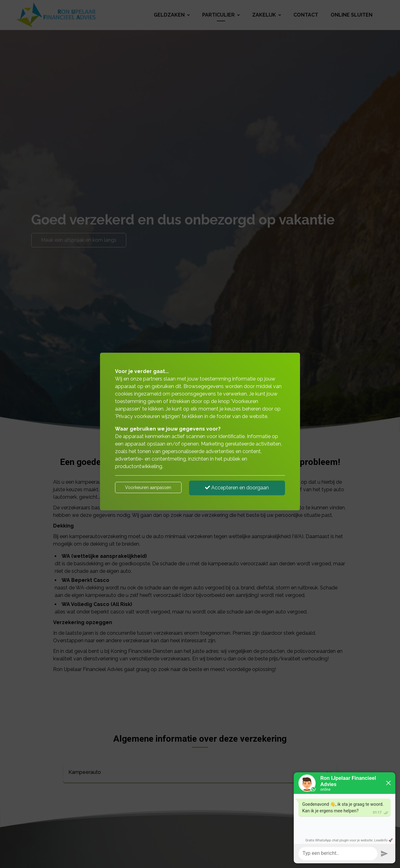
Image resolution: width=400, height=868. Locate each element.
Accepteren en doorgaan (237, 488)
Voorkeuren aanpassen (148, 487)
